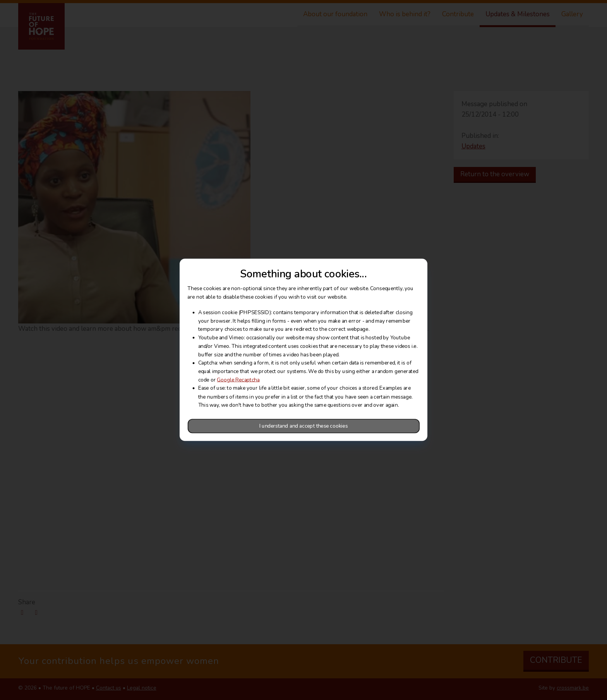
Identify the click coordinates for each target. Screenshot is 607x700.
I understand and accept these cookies (303, 426)
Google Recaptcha (238, 380)
